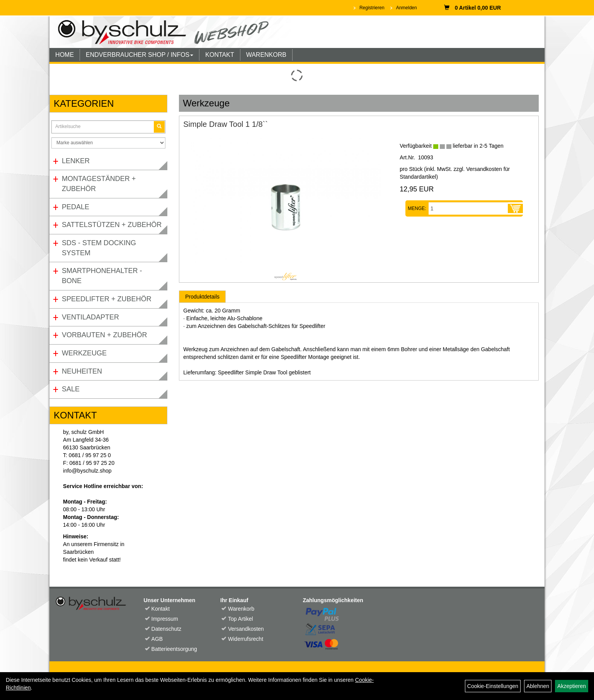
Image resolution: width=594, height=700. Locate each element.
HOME (65, 55)
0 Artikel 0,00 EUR (472, 8)
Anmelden (407, 8)
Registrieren (372, 8)
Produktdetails (202, 297)
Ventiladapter (90, 317)
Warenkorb (241, 609)
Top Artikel (241, 619)
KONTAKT (220, 55)
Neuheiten (82, 371)
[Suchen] (159, 127)
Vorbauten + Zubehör (105, 335)
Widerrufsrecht (246, 639)
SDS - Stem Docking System (99, 248)
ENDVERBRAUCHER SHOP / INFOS (140, 55)
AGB (157, 639)
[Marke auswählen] (108, 143)
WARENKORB (266, 55)
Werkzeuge (84, 353)
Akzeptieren (572, 686)
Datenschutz (167, 629)
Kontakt (161, 609)
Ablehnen (538, 686)
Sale (71, 389)
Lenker (76, 161)
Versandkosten (246, 629)
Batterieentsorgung (174, 649)
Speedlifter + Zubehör (107, 299)
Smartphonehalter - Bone (102, 276)
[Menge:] (468, 208)
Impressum (165, 619)
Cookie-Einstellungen (493, 686)
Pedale (76, 207)
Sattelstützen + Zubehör (112, 225)
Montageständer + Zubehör (99, 184)
